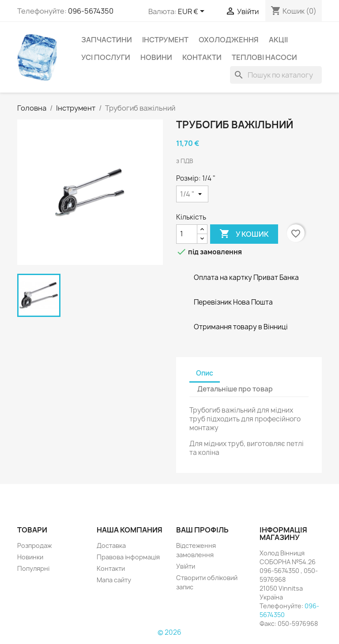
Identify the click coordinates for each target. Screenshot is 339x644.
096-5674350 (91, 11)
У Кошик (244, 234)
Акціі (278, 40)
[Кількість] (187, 234)
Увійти (186, 566)
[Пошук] (276, 75)
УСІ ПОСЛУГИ (106, 57)
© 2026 (169, 632)
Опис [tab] (205, 373)
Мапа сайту (114, 580)
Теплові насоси (264, 57)
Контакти (202, 57)
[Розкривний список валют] (193, 12)
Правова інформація (128, 557)
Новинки (30, 557)
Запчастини (107, 40)
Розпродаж (34, 545)
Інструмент (165, 40)
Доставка (111, 545)
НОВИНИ (156, 57)
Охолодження (229, 40)
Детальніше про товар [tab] (235, 389)
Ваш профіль (202, 530)
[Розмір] (192, 194)
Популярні (33, 568)
